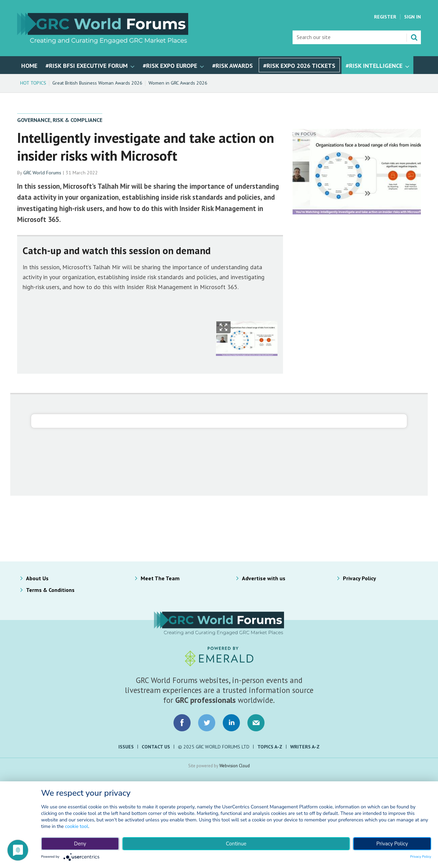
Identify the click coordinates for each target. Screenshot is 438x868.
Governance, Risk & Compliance (60, 120)
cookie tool (77, 826)
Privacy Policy (359, 578)
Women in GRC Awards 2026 (178, 83)
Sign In (413, 17)
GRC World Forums (42, 173)
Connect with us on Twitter (207, 723)
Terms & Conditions (50, 590)
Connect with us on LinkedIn (231, 723)
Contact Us (156, 747)
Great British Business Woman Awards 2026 (97, 83)
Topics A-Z (270, 747)
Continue (236, 844)
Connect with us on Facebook (182, 723)
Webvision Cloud (235, 766)
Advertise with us (264, 578)
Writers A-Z (305, 747)
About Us (37, 578)
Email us (256, 723)
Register (385, 17)
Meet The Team (160, 578)
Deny (80, 844)
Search (414, 37)
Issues (126, 747)
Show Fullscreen (223, 327)
